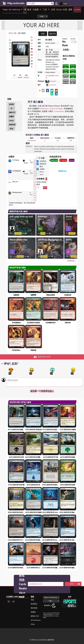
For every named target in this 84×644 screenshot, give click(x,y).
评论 (11, 129)
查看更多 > (72, 261)
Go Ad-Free (77, 10)
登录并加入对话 (42, 357)
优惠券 (33, 612)
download (52, 81)
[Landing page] (4, 3)
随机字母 (53, 34)
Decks (11, 120)
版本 (41, 166)
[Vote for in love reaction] (11, 370)
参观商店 (35, 164)
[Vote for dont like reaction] (73, 370)
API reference (36, 620)
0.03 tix (26, 77)
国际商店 (43, 164)
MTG (11, 33)
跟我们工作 (35, 616)
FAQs (33, 624)
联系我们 (34, 604)
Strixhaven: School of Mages (52, 108)
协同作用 (12, 125)
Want (42, 172)
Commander (59, 111)
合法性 (11, 104)
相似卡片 (12, 112)
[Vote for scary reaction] (52, 370)
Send (45, 188)
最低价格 (54, 160)
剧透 (43, 34)
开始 (32, 600)
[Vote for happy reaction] (32, 370)
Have (41, 174)
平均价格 (63, 160)
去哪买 (11, 116)
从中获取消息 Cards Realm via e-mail (23, 584)
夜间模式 (47, 605)
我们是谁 (34, 608)
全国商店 (43, 161)
